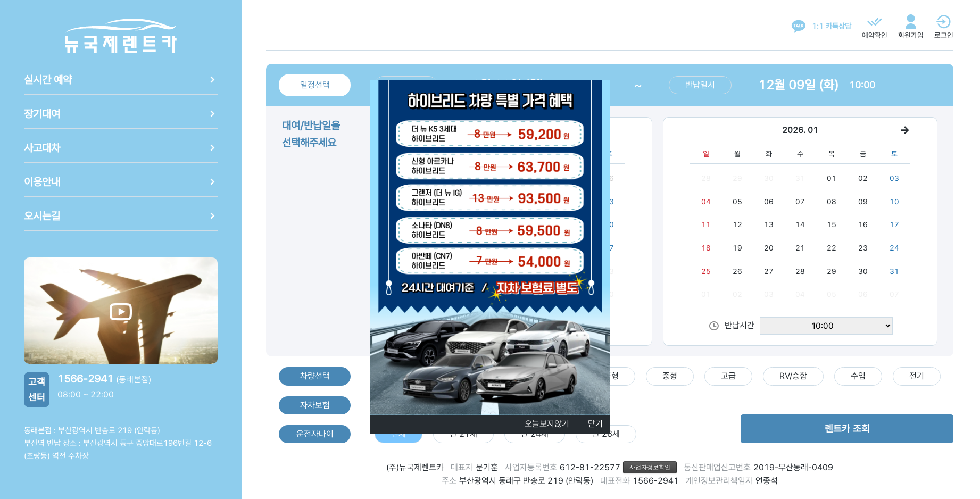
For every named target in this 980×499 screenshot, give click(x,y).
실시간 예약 (121, 80)
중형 (670, 376)
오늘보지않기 (547, 424)
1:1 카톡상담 (832, 26)
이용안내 (121, 182)
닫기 (595, 424)
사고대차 (121, 148)
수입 (858, 376)
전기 (917, 376)
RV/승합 (793, 376)
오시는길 (121, 216)
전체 (398, 434)
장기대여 (121, 114)
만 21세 (463, 434)
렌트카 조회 (847, 429)
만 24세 (535, 434)
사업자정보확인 (650, 467)
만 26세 (606, 434)
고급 (728, 376)
